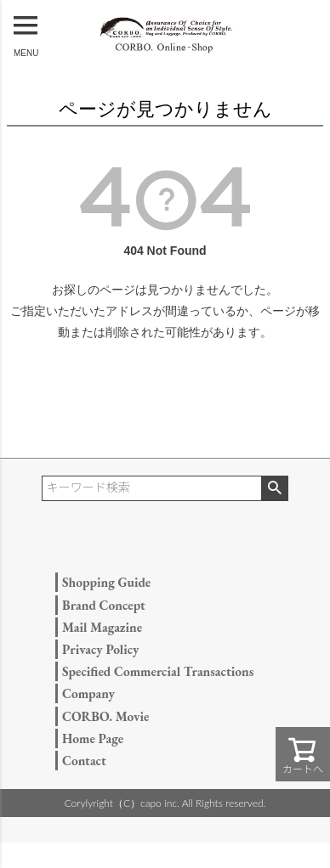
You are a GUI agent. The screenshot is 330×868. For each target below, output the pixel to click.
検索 (274, 488)
